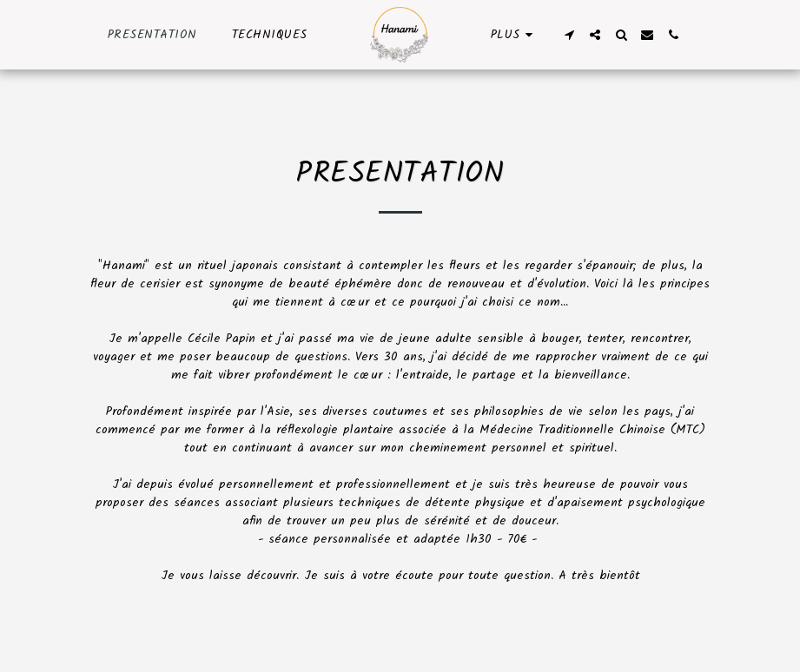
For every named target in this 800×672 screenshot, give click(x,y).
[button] (569, 35)
